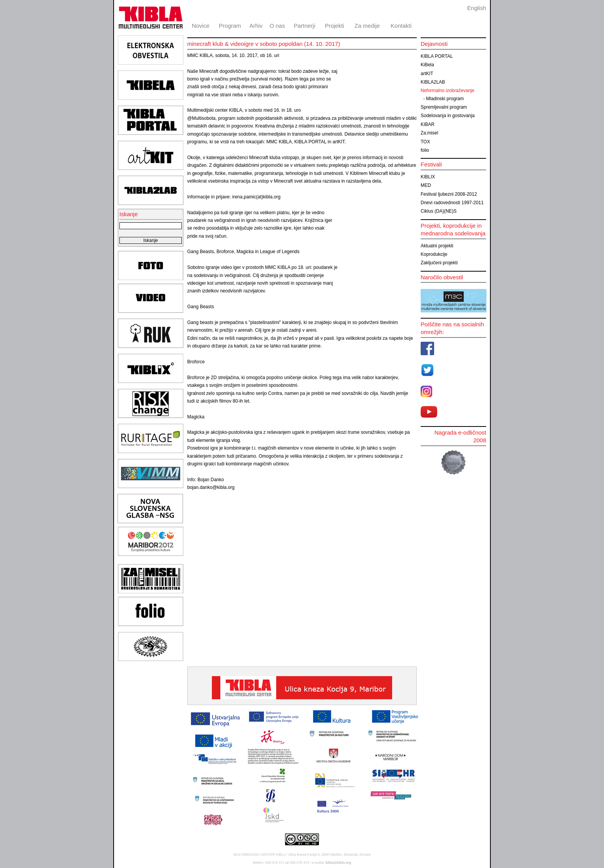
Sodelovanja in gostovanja (448, 116)
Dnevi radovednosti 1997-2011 (452, 203)
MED (426, 185)
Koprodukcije (434, 254)
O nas (277, 26)
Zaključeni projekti (439, 263)
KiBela (427, 65)
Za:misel (429, 133)
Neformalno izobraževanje (447, 91)
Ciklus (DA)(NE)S (439, 211)
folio (425, 150)
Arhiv (256, 26)
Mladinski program (445, 99)
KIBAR (428, 124)
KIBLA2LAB (433, 82)
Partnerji (304, 26)
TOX (425, 142)
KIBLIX (428, 177)
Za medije (367, 26)
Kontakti (401, 26)
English (477, 8)
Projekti (334, 26)
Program (230, 26)
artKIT (427, 74)
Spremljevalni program (444, 107)
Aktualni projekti (437, 246)
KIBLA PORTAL (437, 56)
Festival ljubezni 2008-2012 (449, 194)
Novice (201, 26)
